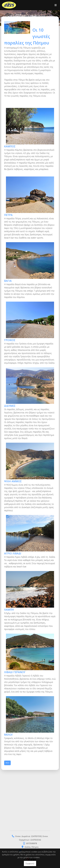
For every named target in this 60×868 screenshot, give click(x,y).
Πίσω (7, 763)
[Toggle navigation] (56, 5)
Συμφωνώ (30, 863)
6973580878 (31, 843)
